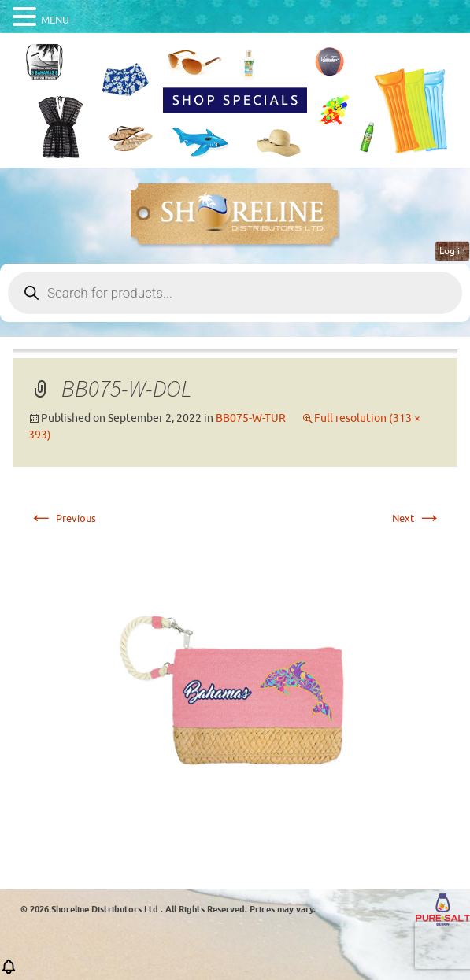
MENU (55, 20)
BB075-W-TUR (251, 418)
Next (417, 518)
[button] (9, 972)
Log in (452, 251)
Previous (62, 518)
